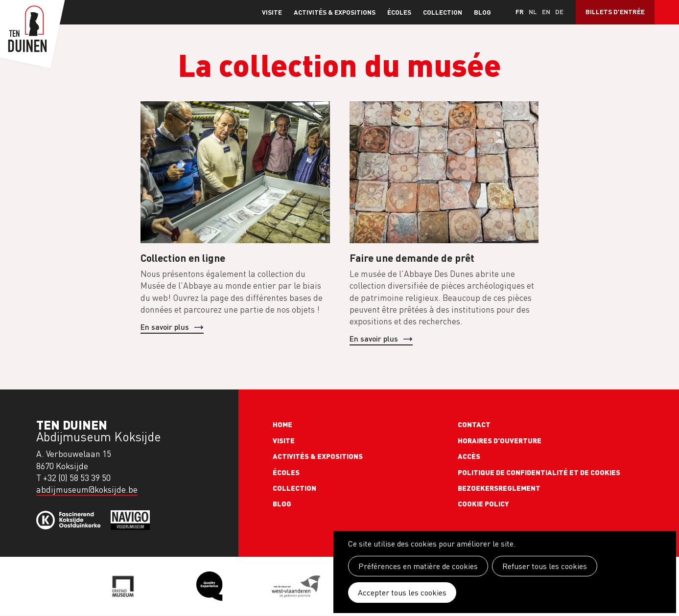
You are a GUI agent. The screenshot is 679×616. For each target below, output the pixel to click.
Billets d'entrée (615, 11)
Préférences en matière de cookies (418, 566)
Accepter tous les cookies (402, 593)
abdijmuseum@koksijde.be (87, 490)
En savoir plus (165, 327)
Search (667, 12)
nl (533, 11)
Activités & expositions (335, 12)
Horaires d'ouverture (500, 440)
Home (282, 424)
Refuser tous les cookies (545, 566)
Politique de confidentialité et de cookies (539, 472)
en (546, 11)
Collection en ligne (183, 258)
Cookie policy (483, 503)
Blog (482, 12)
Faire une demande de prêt (412, 258)
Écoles (399, 12)
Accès (469, 456)
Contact (474, 424)
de (559, 11)
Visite (272, 12)
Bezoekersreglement (499, 488)
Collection (443, 12)
